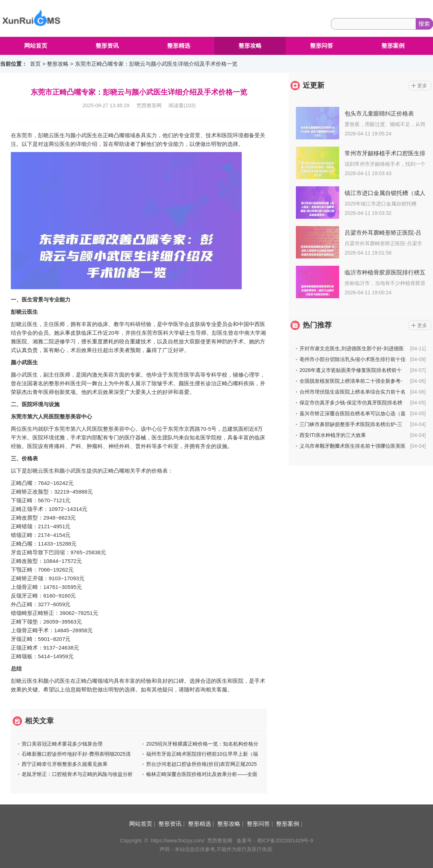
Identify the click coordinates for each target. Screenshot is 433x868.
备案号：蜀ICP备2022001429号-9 (275, 841)
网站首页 (36, 46)
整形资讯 (107, 46)
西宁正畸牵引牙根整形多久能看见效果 (65, 764)
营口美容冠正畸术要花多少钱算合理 (62, 744)
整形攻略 (250, 46)
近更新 (314, 85)
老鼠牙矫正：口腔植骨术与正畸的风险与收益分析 (77, 774)
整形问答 (322, 46)
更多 (422, 86)
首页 (35, 64)
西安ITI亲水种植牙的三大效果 (333, 435)
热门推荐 (317, 325)
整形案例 (393, 46)
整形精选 (179, 46)
